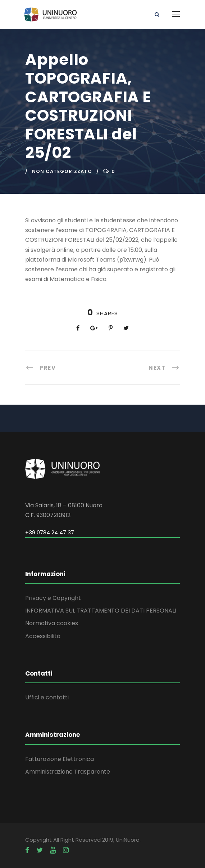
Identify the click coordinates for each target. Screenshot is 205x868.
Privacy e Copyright (53, 598)
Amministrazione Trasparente (68, 772)
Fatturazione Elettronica (60, 759)
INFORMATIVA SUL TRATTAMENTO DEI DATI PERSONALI (101, 611)
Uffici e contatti (47, 697)
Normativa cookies (52, 623)
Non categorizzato (62, 171)
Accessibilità (43, 636)
